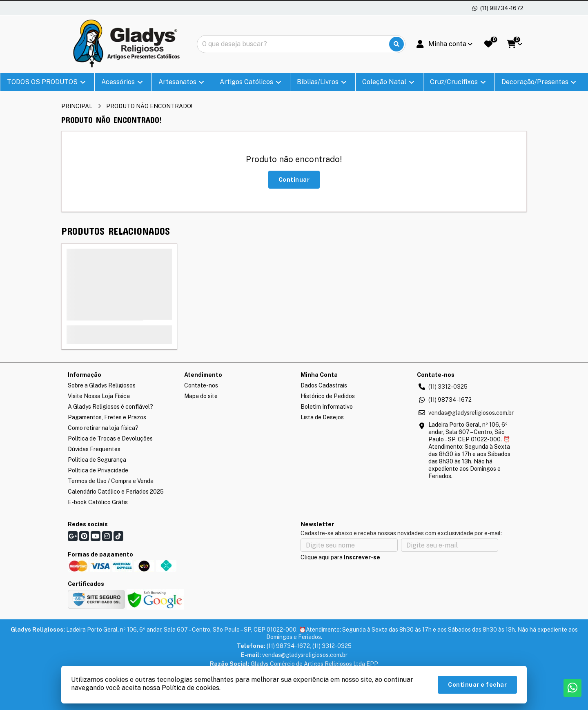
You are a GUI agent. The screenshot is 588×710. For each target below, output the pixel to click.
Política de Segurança (97, 460)
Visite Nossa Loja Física (99, 396)
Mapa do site (201, 396)
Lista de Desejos (322, 417)
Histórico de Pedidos (328, 396)
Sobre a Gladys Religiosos (102, 385)
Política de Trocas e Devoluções (110, 438)
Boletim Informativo (327, 407)
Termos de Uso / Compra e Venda (111, 481)
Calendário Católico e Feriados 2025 (116, 492)
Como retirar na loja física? (103, 428)
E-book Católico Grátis (98, 502)
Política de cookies (190, 688)
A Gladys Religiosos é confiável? (110, 407)
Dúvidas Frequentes (94, 449)
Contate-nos (201, 385)
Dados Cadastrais (324, 385)
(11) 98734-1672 (450, 400)
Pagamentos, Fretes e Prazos (107, 417)
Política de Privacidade (98, 470)
